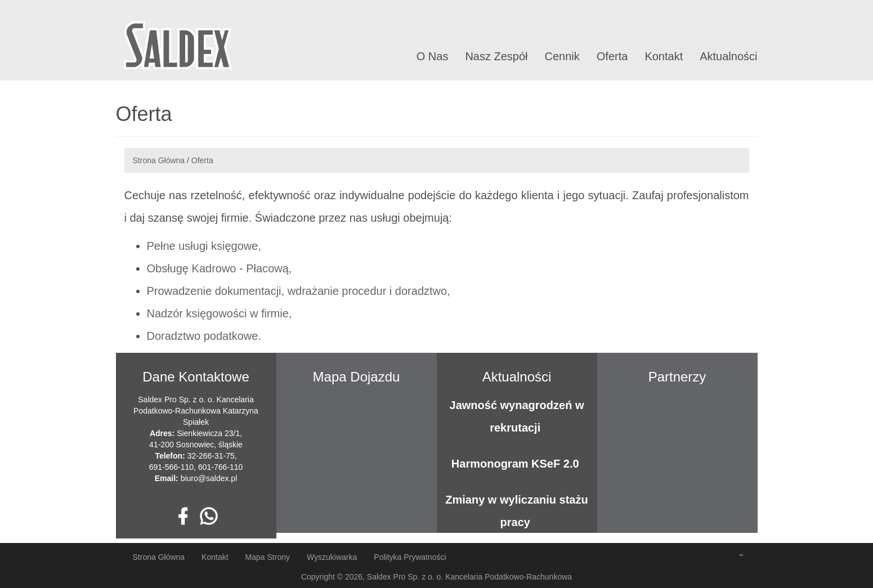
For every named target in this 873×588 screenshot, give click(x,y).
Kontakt (664, 56)
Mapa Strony (268, 557)
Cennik (562, 56)
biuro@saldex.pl (209, 478)
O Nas (433, 56)
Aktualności (728, 56)
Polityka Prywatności (410, 557)
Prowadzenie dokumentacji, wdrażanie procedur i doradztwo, (299, 291)
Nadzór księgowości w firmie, (220, 313)
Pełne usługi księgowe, (204, 246)
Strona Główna (159, 160)
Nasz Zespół (496, 56)
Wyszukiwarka (332, 557)
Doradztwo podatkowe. (204, 336)
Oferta (612, 56)
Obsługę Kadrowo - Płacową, (220, 268)
